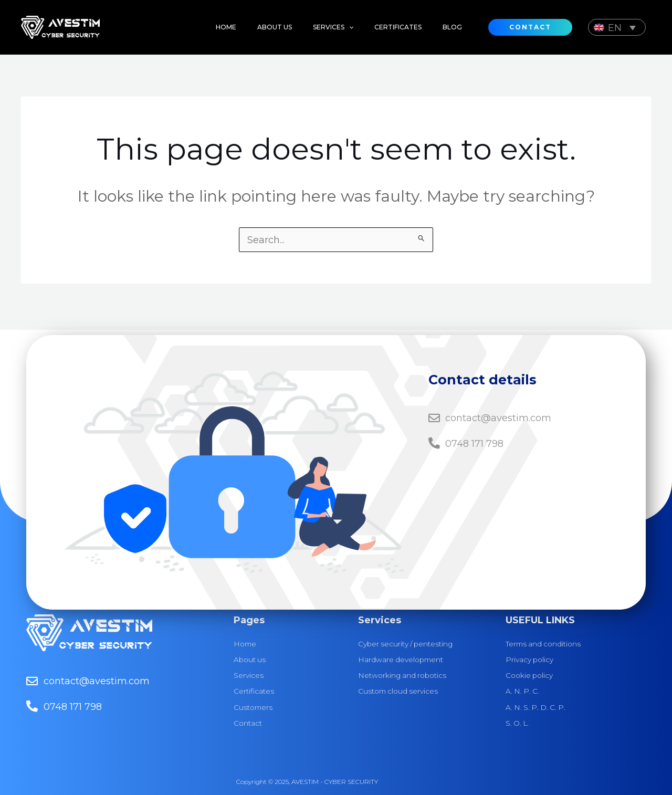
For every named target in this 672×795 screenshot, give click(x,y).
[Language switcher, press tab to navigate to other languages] (617, 27)
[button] (323, 27)
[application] (338, 27)
